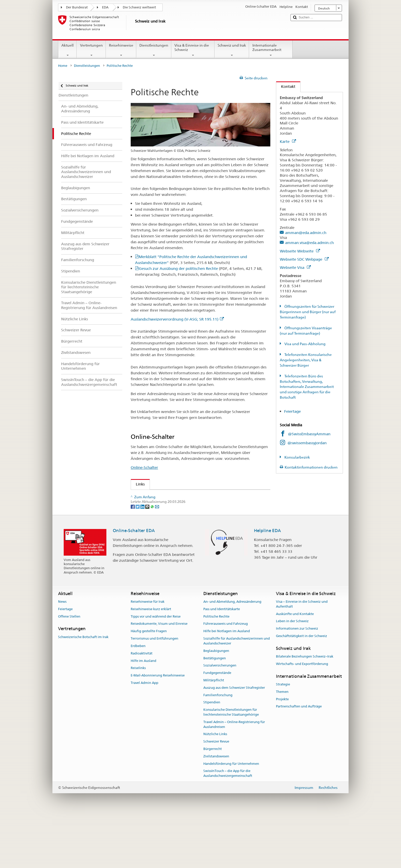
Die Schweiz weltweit (139, 7)
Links (138, 484)
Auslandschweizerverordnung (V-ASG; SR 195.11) (177, 319)
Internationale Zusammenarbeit (271, 50)
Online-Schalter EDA (134, 583)
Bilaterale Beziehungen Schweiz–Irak (305, 708)
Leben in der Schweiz (292, 673)
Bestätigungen (215, 710)
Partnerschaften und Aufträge (299, 758)
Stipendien (212, 754)
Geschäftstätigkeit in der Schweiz (302, 688)
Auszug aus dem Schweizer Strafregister (234, 739)
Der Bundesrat (77, 7)
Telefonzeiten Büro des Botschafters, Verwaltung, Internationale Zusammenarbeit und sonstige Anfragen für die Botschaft (307, 387)
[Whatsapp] (153, 558)
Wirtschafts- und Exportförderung (302, 716)
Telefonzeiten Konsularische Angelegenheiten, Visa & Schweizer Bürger (306, 360)
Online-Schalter (144, 467)
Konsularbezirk (297, 457)
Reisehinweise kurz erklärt (151, 661)
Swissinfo (146, 514)
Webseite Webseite (300, 251)
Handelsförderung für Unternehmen (231, 815)
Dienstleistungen (154, 50)
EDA (105, 7)
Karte (288, 141)
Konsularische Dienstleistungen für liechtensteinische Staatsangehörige (231, 764)
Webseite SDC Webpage (304, 259)
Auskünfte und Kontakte (295, 666)
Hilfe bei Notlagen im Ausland (227, 683)
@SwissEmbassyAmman (309, 434)
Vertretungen (91, 50)
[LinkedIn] (143, 558)
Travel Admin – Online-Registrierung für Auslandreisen (234, 776)
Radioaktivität (142, 705)
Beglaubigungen (216, 702)
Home (63, 66)
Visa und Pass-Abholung (305, 344)
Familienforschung (218, 747)
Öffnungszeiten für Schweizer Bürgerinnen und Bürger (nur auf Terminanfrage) (308, 312)
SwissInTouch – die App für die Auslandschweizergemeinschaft (228, 825)
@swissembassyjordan (307, 443)
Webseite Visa (295, 267)
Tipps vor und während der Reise (156, 668)
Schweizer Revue (152, 505)
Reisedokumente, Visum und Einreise (159, 676)
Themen (282, 743)
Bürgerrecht (213, 801)
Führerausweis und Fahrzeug (226, 676)
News (62, 653)
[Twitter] (138, 558)
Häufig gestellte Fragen (149, 683)
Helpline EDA (267, 583)
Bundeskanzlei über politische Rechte (170, 522)
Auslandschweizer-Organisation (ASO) (171, 496)
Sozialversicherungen (220, 717)
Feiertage (292, 411)
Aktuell (68, 50)
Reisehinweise (121, 50)
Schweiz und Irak (232, 50)
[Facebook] (133, 558)
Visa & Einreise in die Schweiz (193, 50)
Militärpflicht (214, 732)
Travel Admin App (144, 734)
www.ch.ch (147, 531)
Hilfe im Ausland (143, 712)
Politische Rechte (216, 668)
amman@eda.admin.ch (306, 233)
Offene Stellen (69, 668)
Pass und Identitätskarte (222, 661)
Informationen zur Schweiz (297, 680)
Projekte (282, 751)
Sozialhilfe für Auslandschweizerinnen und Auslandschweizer (237, 693)
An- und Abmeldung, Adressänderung (232, 653)
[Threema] (148, 558)
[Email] (157, 558)
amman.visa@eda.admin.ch (309, 243)
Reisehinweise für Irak (148, 653)
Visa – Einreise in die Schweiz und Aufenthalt (302, 656)
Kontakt (286, 86)
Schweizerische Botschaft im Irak (83, 689)
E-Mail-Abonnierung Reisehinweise (158, 727)
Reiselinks (138, 720)
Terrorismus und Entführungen (154, 690)
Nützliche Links (215, 786)
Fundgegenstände (217, 725)
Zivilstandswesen (216, 808)
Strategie (283, 736)
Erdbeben (138, 698)
